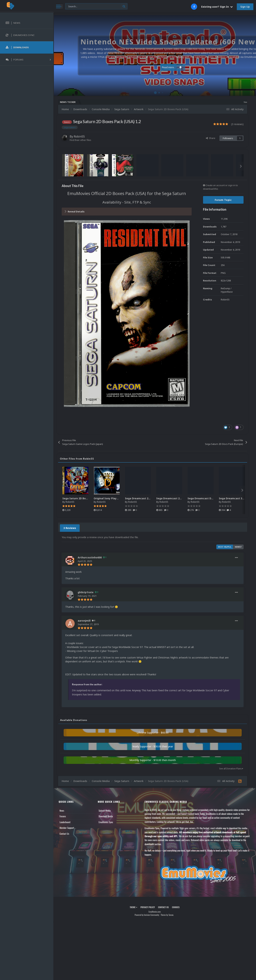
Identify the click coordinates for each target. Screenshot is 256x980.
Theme (134, 907)
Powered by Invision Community (147, 915)
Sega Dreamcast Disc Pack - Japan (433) (213, 498)
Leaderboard (65, 822)
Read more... (154, 65)
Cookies (176, 907)
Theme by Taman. (167, 915)
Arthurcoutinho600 (90, 557)
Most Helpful (225, 547)
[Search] (96, 6)
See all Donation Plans (231, 769)
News (62, 811)
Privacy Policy (148, 907)
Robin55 (79, 136)
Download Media (106, 816)
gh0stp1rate (86, 592)
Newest (238, 547)
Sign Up (245, 7)
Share (211, 138)
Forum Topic (223, 200)
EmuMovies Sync (106, 822)
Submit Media (105, 811)
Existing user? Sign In (217, 7)
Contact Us (64, 834)
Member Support (67, 828)
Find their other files (80, 140)
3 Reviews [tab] (70, 528)
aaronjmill (84, 621)
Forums (63, 816)
